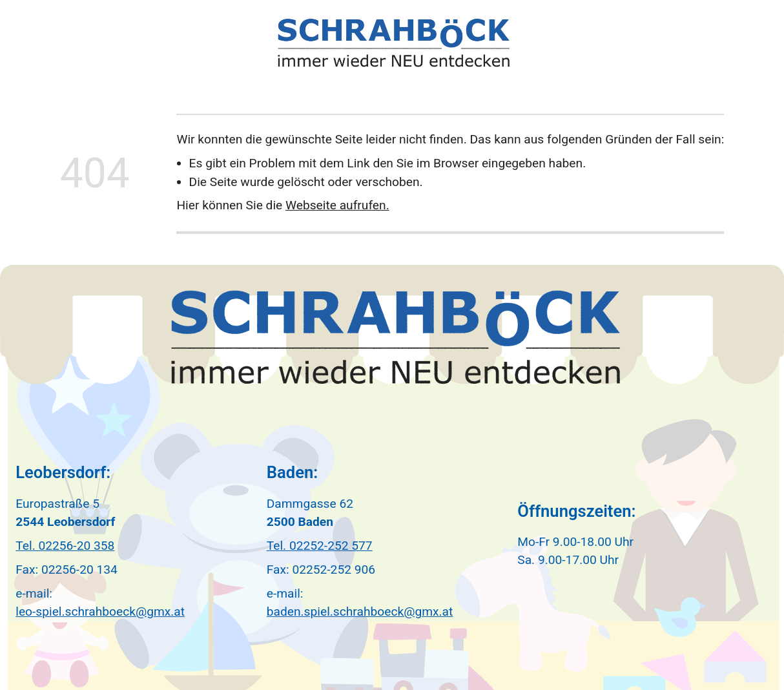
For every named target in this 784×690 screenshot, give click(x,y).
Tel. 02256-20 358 (65, 546)
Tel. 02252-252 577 (320, 546)
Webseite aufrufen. (337, 205)
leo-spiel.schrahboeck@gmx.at (100, 612)
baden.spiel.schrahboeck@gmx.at (360, 612)
